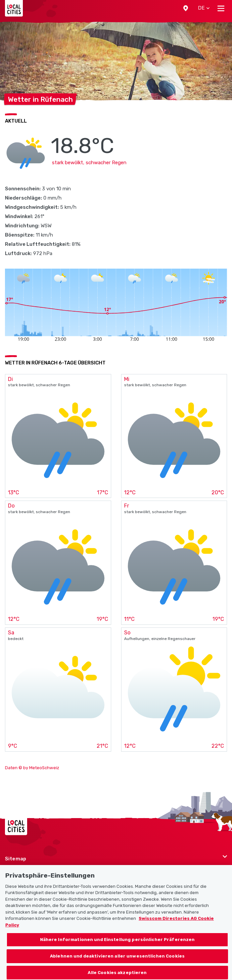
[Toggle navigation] (221, 8)
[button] (186, 8)
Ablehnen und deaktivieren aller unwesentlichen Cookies (117, 964)
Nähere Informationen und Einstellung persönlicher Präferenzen (117, 947)
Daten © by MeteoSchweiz (32, 768)
